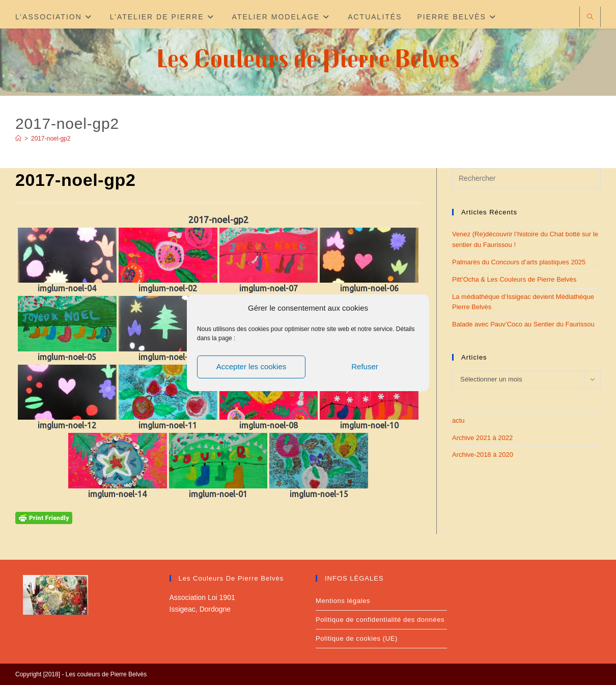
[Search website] (590, 18)
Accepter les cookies (251, 366)
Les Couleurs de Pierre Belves (308, 58)
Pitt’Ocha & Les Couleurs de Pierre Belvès (514, 279)
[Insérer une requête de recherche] (526, 178)
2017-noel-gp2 (51, 139)
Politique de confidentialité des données (380, 620)
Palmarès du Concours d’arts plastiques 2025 (519, 262)
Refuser (365, 366)
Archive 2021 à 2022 (482, 438)
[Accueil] (18, 139)
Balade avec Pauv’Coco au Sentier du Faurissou (523, 324)
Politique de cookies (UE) (357, 638)
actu (458, 420)
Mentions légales (343, 601)
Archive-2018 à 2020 (483, 455)
